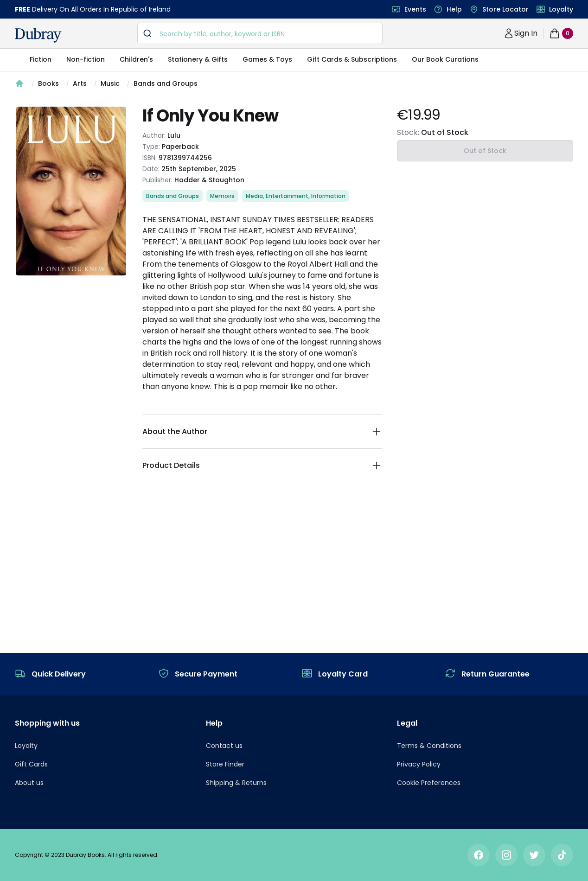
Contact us (224, 746)
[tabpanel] (71, 191)
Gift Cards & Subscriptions (352, 59)
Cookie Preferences (429, 783)
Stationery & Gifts (198, 59)
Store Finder (225, 764)
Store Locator (505, 9)
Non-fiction (86, 59)
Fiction (41, 59)
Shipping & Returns (236, 783)
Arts (80, 83)
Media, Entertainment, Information (296, 196)
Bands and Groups (166, 83)
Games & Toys (267, 59)
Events (415, 9)
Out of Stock (485, 151)
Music (110, 83)
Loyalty (561, 9)
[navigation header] (38, 35)
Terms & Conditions (429, 746)
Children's (136, 59)
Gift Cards (31, 764)
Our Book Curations (445, 59)
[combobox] (260, 33)
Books (48, 83)
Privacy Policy (419, 764)
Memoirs (222, 196)
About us (29, 783)
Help (454, 9)
